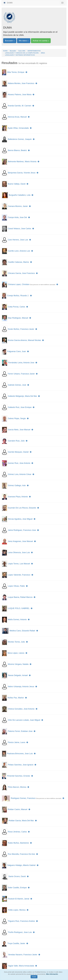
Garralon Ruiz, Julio (16, 441)
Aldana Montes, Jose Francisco (21, 83)
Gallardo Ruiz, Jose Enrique (20, 407)
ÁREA (43, 53)
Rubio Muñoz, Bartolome (18, 843)
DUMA (8, 3)
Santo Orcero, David (17, 876)
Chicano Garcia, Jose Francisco (21, 273)
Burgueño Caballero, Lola (20, 195)
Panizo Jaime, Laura (17, 742)
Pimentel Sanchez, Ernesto (19, 776)
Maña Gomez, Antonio (17, 620)
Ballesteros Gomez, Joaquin (20, 139)
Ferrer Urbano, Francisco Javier (21, 374)
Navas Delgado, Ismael (18, 675)
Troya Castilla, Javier (16, 943)
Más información (52, 974)
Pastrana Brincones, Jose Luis (20, 754)
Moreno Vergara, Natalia (18, 664)
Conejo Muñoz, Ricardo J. (18, 296)
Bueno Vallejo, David (17, 184)
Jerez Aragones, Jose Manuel (20, 541)
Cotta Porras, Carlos (17, 307)
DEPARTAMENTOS (34, 51)
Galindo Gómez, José (17, 385)
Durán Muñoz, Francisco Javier (21, 329)
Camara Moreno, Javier (18, 206)
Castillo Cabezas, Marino (18, 262)
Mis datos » (24, 41)
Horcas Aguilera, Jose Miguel (20, 519)
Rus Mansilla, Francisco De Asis (21, 854)
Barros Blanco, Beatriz (17, 150)
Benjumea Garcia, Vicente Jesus (22, 173)
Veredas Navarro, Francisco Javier (23, 955)
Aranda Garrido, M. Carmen (20, 106)
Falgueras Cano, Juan (17, 351)
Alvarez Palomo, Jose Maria (20, 95)
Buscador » (10, 41)
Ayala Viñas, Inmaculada (18, 128)
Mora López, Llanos (16, 653)
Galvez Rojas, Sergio (17, 418)
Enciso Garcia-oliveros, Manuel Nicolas (24, 340)
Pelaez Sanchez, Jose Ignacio (21, 765)
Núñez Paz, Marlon (16, 698)
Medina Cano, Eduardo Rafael (22, 631)
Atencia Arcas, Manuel (17, 117)
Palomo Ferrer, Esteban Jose (20, 731)
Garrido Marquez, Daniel (18, 452)
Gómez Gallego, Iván (17, 485)
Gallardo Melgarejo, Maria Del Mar (22, 396)
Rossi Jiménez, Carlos (17, 832)
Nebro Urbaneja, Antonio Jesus (21, 687)
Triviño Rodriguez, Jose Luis (20, 932)
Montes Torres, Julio (16, 642)
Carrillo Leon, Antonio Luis (19, 251)
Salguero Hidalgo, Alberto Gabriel (21, 865)
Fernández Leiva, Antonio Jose (21, 363)
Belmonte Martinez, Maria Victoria (22, 162)
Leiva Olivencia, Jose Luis (19, 552)
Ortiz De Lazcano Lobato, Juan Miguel (24, 720)
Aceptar (34, 977)
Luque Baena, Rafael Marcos (20, 597)
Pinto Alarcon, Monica (17, 787)
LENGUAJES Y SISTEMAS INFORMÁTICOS (20, 55)
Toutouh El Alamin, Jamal (18, 899)
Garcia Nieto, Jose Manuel (19, 430)
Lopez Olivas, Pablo (16, 586)
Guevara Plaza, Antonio (18, 497)
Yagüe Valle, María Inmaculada (21, 966)
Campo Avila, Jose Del (17, 217)
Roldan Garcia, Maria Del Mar (21, 821)
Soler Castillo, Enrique (17, 888)
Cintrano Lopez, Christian (19, 284)
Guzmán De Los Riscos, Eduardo (22, 508)
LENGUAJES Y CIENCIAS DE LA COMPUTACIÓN (22, 53)
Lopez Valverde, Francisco (19, 575)
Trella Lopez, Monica (17, 910)
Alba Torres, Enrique (16, 72)
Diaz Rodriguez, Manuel (18, 318)
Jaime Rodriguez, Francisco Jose (22, 530)
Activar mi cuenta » (41, 41)
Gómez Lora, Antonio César (20, 474)
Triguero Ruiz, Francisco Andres (21, 921)
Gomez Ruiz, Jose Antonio (19, 463)
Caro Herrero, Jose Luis (18, 240)
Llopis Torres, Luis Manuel (19, 564)
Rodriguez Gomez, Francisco (23, 798)
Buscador (13, 51)
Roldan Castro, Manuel (18, 809)
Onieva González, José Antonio (21, 709)
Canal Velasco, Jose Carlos (20, 229)
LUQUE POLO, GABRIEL (19, 608)
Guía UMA (22, 51)
